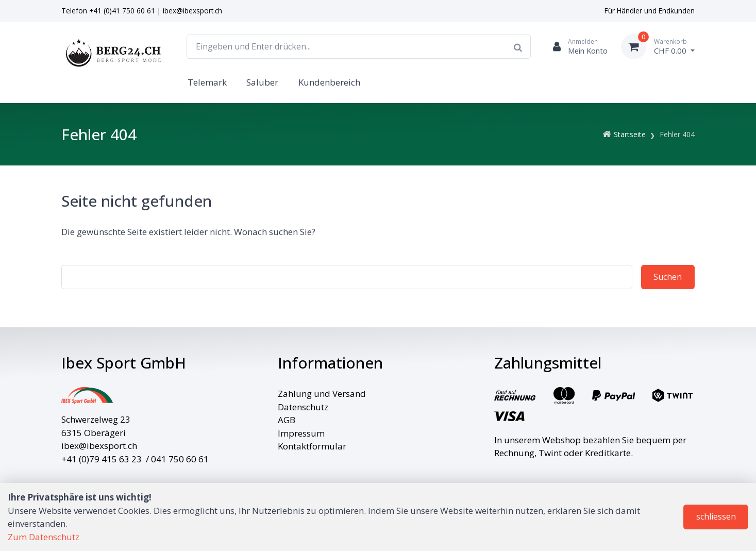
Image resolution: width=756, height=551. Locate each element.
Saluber (262, 82)
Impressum (301, 433)
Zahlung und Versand (322, 394)
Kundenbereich (329, 82)
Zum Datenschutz (44, 537)
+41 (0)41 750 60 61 (122, 11)
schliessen (716, 516)
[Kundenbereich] (576, 47)
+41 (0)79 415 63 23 (102, 459)
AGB (287, 420)
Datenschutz (303, 407)
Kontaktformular (312, 446)
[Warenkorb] (658, 47)
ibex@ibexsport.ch (192, 11)
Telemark (207, 82)
